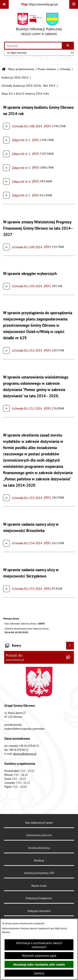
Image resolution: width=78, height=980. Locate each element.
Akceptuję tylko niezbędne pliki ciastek (39, 964)
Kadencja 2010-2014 (15, 78)
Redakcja (39, 860)
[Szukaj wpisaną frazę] (68, 46)
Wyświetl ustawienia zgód (39, 956)
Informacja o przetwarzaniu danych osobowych (39, 945)
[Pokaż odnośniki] (4, 4)
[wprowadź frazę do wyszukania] (33, 46)
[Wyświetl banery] (70, 646)
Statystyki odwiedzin (39, 911)
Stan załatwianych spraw (39, 823)
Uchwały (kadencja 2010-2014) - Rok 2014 (28, 86)
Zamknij (39, 973)
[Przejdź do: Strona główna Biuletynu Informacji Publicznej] (4, 69)
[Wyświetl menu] (74, 4)
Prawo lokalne (47, 69)
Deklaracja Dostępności (39, 898)
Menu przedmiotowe (21, 69)
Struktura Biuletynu (39, 848)
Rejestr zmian (39, 886)
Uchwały (65, 69)
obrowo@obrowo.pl (25, 754)
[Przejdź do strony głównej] (39, 25)
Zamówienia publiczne (39, 835)
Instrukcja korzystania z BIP (39, 873)
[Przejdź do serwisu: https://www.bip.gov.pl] (39, 4)
